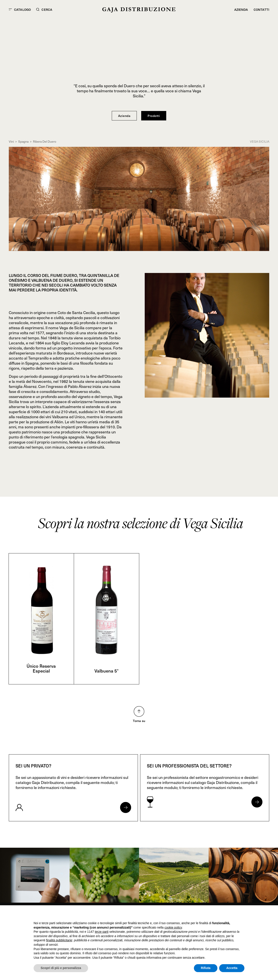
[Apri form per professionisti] (257, 802)
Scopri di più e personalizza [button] (61, 968)
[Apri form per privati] (126, 807)
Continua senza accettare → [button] (224, 914)
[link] (35, 875)
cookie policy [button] (173, 927)
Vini (11, 141)
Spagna (23, 141)
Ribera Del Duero (45, 141)
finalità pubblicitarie (59, 940)
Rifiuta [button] (206, 968)
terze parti (102, 932)
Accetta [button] (232, 968)
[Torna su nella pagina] (139, 711)
